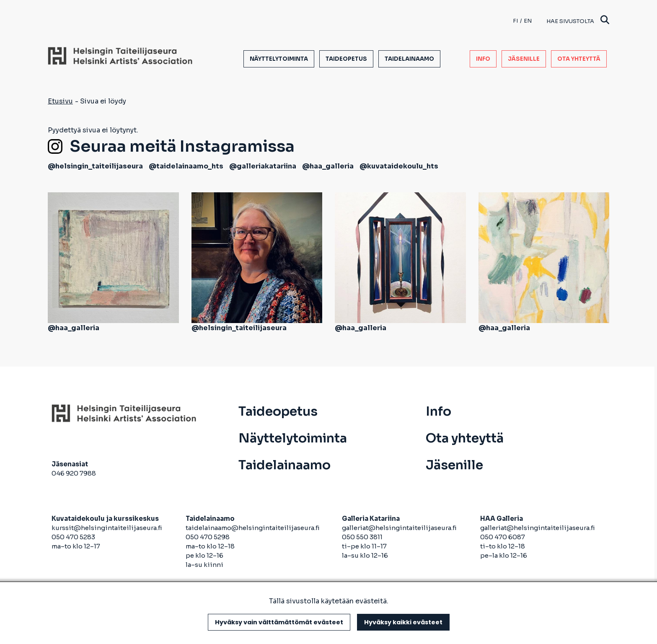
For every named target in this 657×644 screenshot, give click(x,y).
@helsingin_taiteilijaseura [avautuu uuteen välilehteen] (95, 166)
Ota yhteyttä (579, 59)
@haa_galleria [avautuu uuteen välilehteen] (328, 166)
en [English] (528, 21)
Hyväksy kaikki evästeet (403, 622)
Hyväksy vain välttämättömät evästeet (279, 622)
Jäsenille (524, 59)
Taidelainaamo (409, 59)
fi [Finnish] (515, 21)
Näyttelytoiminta (279, 59)
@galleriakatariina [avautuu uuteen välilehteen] (263, 166)
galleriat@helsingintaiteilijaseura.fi (400, 528)
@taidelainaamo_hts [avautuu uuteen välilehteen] (186, 166)
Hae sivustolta (578, 21)
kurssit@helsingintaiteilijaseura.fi (107, 528)
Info (483, 59)
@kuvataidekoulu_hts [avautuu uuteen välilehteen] (399, 166)
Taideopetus (346, 59)
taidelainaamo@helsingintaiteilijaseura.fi (253, 528)
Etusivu (60, 101)
